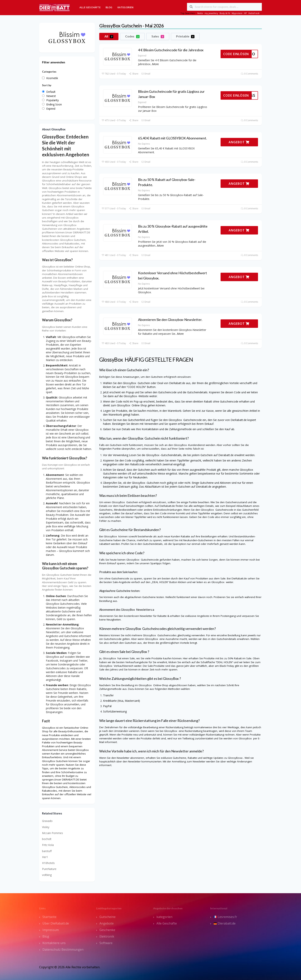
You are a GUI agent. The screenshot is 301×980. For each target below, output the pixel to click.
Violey (46, 827)
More (155, 64)
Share (134, 74)
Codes (132, 36)
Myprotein (237, 13)
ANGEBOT (239, 142)
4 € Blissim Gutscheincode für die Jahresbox (171, 50)
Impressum (51, 930)
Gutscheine (107, 917)
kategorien (164, 917)
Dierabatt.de (225, 923)
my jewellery (211, 13)
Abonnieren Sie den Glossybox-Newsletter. (170, 320)
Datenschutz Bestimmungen (63, 949)
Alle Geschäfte (90, 7)
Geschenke (107, 930)
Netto (200, 13)
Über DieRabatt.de (56, 923)
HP (245, 13)
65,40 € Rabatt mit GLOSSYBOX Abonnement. (172, 138)
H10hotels (48, 863)
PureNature (49, 869)
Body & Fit (225, 13)
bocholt (47, 839)
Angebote (107, 923)
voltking (47, 875)
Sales (158, 36)
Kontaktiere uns (54, 943)
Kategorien (126, 7)
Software (106, 943)
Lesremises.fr (225, 917)
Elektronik (107, 936)
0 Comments (249, 74)
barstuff (47, 851)
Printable (185, 36)
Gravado (47, 821)
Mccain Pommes (53, 833)
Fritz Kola (48, 845)
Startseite (49, 917)
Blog (109, 7)
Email (146, 74)
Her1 (45, 857)
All (109, 36)
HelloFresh (254, 13)
